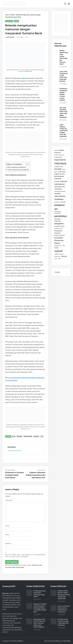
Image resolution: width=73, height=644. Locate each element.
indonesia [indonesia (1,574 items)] (60, 163)
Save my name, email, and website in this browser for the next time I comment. (25, 556)
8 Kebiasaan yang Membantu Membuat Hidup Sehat (40, 594)
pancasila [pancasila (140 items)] (63, 202)
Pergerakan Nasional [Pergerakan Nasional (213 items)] (58, 232)
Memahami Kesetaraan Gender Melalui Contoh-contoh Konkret (63, 94)
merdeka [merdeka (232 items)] (57, 193)
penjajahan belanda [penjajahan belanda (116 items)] (59, 226)
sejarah (36, 436)
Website (8, 544)
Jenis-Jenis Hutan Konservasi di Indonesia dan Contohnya (64, 609)
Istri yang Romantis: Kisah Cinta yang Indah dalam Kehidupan (63, 112)
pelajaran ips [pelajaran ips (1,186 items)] (60, 207)
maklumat (25, 78)
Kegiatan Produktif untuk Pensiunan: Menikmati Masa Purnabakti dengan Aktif (40, 608)
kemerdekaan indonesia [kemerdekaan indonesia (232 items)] (59, 177)
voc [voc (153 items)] (59, 259)
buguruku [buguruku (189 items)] (58, 153)
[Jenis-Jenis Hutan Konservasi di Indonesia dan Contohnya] (54, 606)
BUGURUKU (11, 37)
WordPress (56, 641)
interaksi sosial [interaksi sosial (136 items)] (59, 167)
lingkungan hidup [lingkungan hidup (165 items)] (60, 187)
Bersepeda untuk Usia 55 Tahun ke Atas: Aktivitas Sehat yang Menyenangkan (39, 623)
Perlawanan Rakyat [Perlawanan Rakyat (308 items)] (59, 242)
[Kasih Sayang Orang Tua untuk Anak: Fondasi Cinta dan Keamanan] (56, 125)
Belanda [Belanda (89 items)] (56, 150)
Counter (57, 272)
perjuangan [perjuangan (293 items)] (59, 238)
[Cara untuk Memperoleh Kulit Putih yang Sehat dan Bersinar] (56, 72)
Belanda (20, 436)
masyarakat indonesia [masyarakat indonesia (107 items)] (60, 191)
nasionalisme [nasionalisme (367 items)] (60, 196)
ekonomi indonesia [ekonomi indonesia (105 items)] (59, 155)
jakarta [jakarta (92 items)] (56, 172)
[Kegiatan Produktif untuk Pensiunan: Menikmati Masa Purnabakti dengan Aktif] (29, 604)
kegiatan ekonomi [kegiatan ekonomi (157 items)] (60, 174)
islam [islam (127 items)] (64, 169)
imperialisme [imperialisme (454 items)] (60, 160)
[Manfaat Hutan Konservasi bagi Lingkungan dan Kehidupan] (54, 619)
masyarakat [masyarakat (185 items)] (58, 189)
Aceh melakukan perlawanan (17, 167)
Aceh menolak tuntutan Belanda (18, 170)
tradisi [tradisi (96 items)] (56, 259)
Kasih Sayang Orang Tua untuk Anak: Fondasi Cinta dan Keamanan (64, 130)
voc (42, 436)
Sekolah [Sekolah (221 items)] (64, 256)
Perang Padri (28, 436)
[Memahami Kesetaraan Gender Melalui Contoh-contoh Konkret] (56, 89)
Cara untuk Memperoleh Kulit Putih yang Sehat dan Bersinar (64, 76)
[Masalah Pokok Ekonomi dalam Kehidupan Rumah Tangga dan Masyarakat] (54, 591)
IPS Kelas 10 (9, 21)
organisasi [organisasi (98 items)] (57, 202)
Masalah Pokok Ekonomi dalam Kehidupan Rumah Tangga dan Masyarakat (64, 595)
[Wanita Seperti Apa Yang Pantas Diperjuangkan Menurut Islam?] (56, 51)
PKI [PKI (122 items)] (64, 246)
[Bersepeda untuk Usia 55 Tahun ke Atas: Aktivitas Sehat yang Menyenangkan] (29, 619)
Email (8, 535)
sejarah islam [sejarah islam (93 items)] (57, 256)
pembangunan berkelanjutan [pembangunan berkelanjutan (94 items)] (58, 212)
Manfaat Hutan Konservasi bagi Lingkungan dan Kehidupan (63, 622)
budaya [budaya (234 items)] (61, 150)
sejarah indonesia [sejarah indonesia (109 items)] (59, 254)
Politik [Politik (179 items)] (56, 248)
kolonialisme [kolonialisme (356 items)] (60, 184)
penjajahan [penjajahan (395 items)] (59, 224)
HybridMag (67, 641)
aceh (14, 436)
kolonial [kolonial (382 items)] (63, 181)
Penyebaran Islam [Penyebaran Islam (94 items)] (59, 228)
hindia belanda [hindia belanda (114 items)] (58, 157)
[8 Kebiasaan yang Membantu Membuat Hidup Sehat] (29, 591)
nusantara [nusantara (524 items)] (59, 199)
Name (8, 526)
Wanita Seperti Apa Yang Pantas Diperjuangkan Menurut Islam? (64, 57)
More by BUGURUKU (14, 451)
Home (7, 15)
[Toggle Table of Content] (27, 164)
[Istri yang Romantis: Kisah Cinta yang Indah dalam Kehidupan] (56, 108)
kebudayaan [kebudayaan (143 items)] (62, 172)
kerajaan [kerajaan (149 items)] (57, 182)
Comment (10, 500)
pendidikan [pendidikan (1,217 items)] (61, 216)
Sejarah (12, 15)
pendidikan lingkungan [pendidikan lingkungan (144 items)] (58, 220)
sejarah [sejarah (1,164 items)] (59, 251)
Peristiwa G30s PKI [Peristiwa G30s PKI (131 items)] (60, 235)
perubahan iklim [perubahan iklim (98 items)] (58, 246)
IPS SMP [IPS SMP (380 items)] (58, 169)
